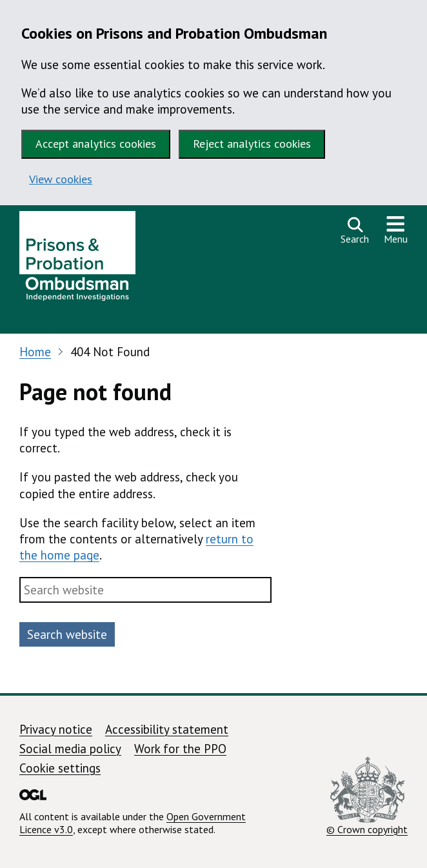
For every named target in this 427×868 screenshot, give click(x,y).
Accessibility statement (167, 729)
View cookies (61, 179)
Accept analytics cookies (96, 144)
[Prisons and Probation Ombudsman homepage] (77, 259)
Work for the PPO (180, 749)
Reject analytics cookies (252, 144)
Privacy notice (56, 729)
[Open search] (355, 231)
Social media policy (70, 749)
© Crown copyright (367, 796)
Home (35, 352)
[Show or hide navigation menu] (396, 231)
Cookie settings (60, 768)
